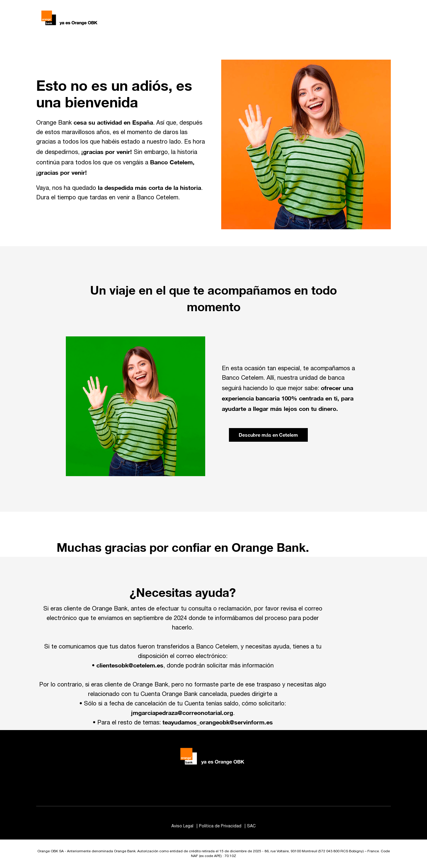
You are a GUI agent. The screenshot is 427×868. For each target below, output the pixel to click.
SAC (251, 826)
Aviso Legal (183, 826)
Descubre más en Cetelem (268, 435)
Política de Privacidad (221, 826)
